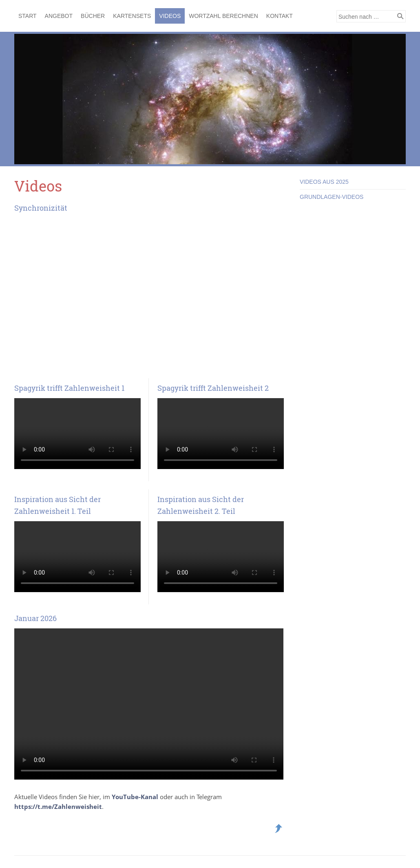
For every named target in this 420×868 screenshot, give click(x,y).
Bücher (93, 16)
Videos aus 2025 (324, 182)
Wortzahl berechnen (223, 16)
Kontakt (280, 16)
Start (28, 16)
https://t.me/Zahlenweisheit (58, 806)
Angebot (59, 16)
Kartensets (132, 16)
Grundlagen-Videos (332, 197)
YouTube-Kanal (136, 797)
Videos (170, 16)
